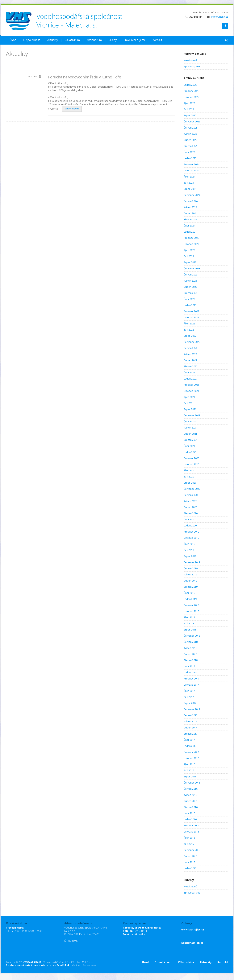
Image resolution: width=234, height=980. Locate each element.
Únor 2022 (189, 373)
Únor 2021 (189, 446)
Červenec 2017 (192, 709)
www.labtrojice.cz (193, 930)
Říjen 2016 (189, 764)
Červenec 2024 (192, 195)
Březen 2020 (191, 513)
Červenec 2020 (192, 489)
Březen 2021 (191, 440)
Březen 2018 (191, 660)
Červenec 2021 (192, 415)
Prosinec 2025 (191, 91)
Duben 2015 (190, 856)
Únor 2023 (189, 299)
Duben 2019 (190, 581)
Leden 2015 (190, 868)
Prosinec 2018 (191, 605)
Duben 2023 (190, 287)
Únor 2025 (189, 152)
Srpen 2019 (190, 556)
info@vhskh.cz (217, 17)
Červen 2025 (191, 128)
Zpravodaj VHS (72, 109)
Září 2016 (189, 770)
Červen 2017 (191, 715)
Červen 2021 (191, 422)
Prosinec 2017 (191, 679)
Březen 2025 (191, 146)
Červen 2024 (191, 201)
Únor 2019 (189, 593)
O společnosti (32, 40)
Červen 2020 (191, 495)
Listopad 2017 (191, 685)
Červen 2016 (191, 789)
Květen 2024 (190, 207)
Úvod (13, 40)
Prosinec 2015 (191, 826)
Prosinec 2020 (191, 458)
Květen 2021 (190, 428)
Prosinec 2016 (191, 752)
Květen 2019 (190, 575)
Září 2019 (189, 550)
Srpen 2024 (190, 189)
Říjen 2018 (189, 617)
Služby (113, 40)
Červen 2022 (191, 348)
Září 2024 (189, 183)
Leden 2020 (190, 526)
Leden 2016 (190, 819)
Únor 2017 (189, 740)
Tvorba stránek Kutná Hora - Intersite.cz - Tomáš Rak (38, 965)
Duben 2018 (190, 654)
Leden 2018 (190, 672)
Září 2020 (189, 477)
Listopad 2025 (191, 97)
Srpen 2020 (190, 483)
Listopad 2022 (191, 317)
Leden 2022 (190, 379)
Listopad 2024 (191, 171)
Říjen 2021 (189, 397)
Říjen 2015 (189, 838)
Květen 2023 (190, 281)
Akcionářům (94, 40)
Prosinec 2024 (191, 164)
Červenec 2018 (192, 636)
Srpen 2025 (190, 115)
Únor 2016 (189, 813)
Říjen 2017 (189, 691)
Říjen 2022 (189, 324)
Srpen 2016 (190, 777)
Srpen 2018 (190, 630)
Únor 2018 (189, 666)
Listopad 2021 (191, 391)
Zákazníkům (72, 40)
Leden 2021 (190, 452)
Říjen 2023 (189, 250)
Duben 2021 (190, 434)
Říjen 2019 (189, 544)
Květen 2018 (190, 648)
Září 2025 (189, 109)
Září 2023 (189, 256)
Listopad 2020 (191, 464)
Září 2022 (189, 330)
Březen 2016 (191, 807)
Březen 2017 (191, 734)
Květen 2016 (190, 795)
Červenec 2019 (192, 562)
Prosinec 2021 (191, 385)
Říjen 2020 (189, 470)
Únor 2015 (189, 862)
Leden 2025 (190, 158)
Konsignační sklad (192, 943)
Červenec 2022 (192, 342)
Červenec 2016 (192, 783)
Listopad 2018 (191, 611)
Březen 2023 (191, 293)
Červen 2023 (191, 275)
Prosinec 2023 (191, 238)
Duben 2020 (190, 507)
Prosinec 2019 (191, 532)
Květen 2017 (190, 721)
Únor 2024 (189, 226)
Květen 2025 (190, 134)
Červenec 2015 (192, 850)
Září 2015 (189, 844)
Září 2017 (189, 697)
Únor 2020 (189, 519)
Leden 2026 (190, 85)
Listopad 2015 (191, 832)
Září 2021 (189, 403)
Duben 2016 (190, 801)
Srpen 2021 (190, 409)
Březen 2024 (191, 220)
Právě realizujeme (135, 40)
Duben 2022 (190, 360)
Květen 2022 (190, 354)
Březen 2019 (191, 587)
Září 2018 (189, 624)
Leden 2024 (190, 232)
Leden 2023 (190, 305)
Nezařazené (190, 60)
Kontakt (157, 40)
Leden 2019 (190, 599)
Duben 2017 (190, 728)
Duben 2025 (190, 140)
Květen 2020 (190, 501)
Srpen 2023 (190, 262)
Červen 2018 (191, 642)
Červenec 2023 (192, 268)
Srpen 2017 (190, 703)
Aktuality (53, 40)
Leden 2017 (190, 746)
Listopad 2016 (191, 758)
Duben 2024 (190, 213)
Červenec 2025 (192, 122)
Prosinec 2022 (191, 311)
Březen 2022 (191, 366)
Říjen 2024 (189, 177)
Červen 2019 (191, 568)
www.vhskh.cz (33, 962)
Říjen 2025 (189, 103)
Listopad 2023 (191, 244)
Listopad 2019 (191, 538)
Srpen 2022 (190, 336)
